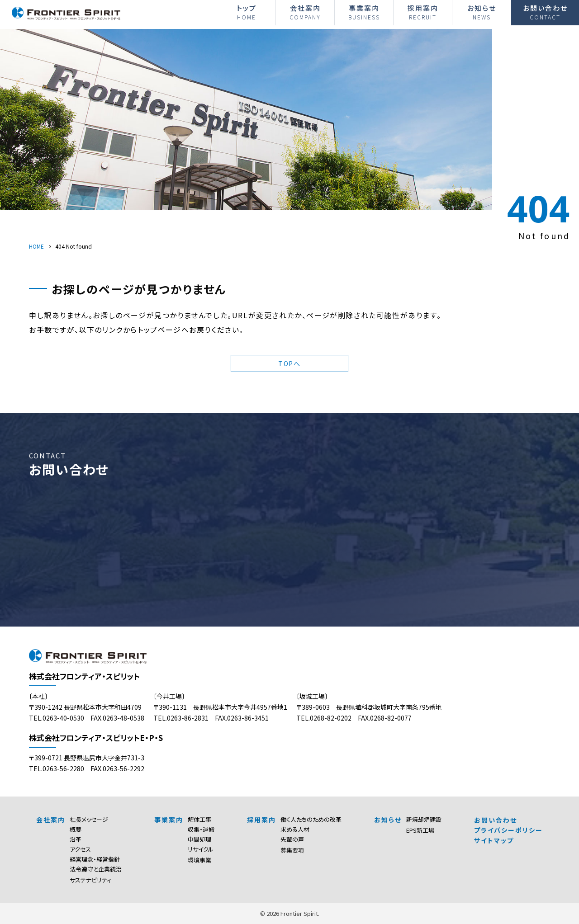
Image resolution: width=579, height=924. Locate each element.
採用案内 (423, 12)
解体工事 (199, 819)
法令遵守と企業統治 (96, 869)
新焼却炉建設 (424, 819)
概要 (76, 829)
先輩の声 (292, 839)
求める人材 (295, 829)
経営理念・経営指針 (95, 859)
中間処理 (199, 839)
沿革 (76, 839)
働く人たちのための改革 (311, 819)
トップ (246, 12)
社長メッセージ (89, 819)
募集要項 (292, 850)
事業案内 (364, 12)
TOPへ (289, 363)
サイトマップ (494, 840)
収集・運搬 (201, 829)
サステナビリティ (90, 880)
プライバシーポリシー (508, 830)
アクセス (80, 849)
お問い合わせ (545, 12)
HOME (36, 246)
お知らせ (482, 12)
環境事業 (199, 860)
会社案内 (305, 12)
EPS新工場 (420, 830)
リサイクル (201, 849)
